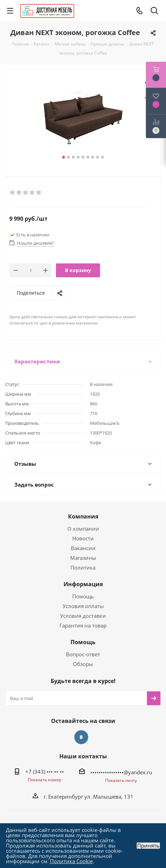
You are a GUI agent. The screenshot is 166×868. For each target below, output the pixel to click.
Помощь (83, 596)
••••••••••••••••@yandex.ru (121, 772)
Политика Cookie (71, 861)
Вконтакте (81, 737)
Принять (148, 846)
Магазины (83, 558)
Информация (83, 584)
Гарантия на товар (83, 625)
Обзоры (83, 664)
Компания (83, 516)
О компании (83, 529)
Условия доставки (83, 616)
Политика (83, 567)
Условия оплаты (83, 606)
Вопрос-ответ (83, 654)
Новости (83, 538)
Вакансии (83, 548)
